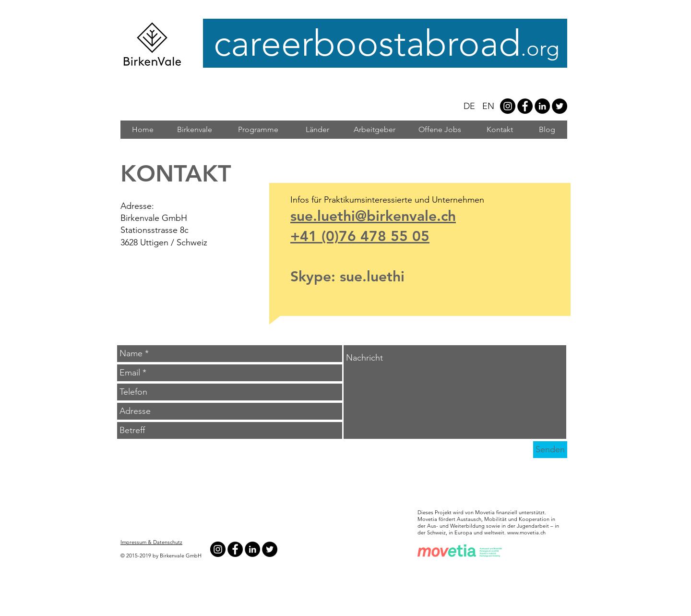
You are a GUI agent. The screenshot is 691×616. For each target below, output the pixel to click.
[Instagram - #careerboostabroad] (508, 106)
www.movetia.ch (526, 532)
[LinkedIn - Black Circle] (542, 106)
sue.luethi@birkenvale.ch (373, 216)
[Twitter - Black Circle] (560, 106)
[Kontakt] (500, 130)
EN (488, 106)
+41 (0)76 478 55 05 (360, 236)
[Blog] (547, 130)
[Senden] (550, 450)
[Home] (143, 130)
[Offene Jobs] (440, 130)
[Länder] (317, 130)
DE (469, 106)
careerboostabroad (389, 43)
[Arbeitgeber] (375, 130)
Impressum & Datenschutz (151, 542)
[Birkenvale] (194, 130)
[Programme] (258, 130)
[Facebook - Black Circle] (525, 106)
